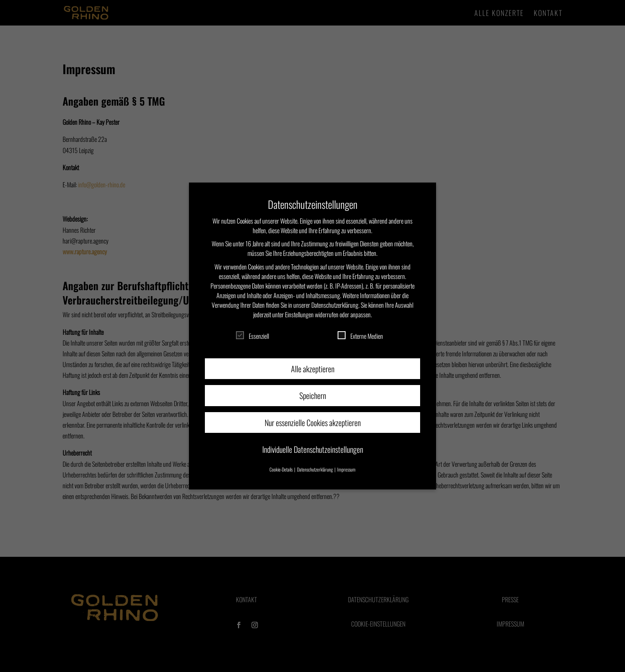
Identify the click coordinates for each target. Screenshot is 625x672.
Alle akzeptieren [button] (313, 369)
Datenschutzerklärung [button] (315, 469)
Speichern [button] (313, 395)
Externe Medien (360, 336)
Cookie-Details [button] (281, 469)
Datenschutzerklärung (335, 305)
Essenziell (253, 336)
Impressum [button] (346, 469)
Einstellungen (299, 314)
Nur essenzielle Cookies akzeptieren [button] (313, 422)
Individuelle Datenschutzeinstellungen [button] (313, 449)
